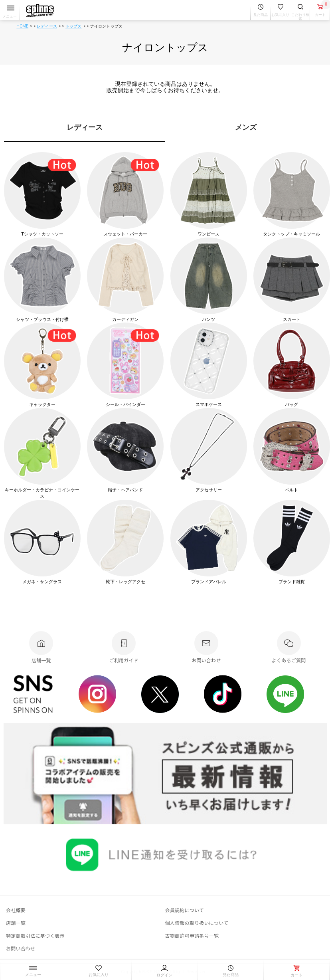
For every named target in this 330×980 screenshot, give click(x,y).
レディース (47, 26)
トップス (74, 26)
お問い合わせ (21, 948)
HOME (22, 26)
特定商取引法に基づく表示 (35, 935)
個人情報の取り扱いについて (197, 923)
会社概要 (16, 910)
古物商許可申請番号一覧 (192, 935)
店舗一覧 (16, 923)
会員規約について (185, 910)
